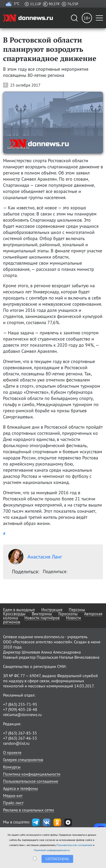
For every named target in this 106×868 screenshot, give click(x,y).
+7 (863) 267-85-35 (20, 733)
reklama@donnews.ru (22, 715)
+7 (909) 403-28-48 (20, 709)
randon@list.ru (16, 743)
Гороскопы (68, 614)
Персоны (77, 609)
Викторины (42, 614)
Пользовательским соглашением (74, 845)
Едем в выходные (19, 609)
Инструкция (52, 609)
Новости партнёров (42, 618)
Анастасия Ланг (35, 557)
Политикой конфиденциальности (52, 850)
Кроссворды (14, 614)
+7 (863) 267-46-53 (20, 738)
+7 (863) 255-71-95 (20, 704)
